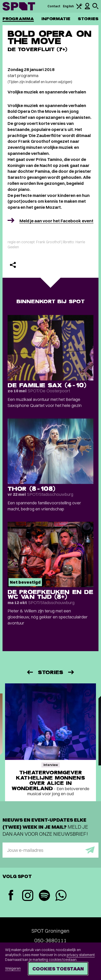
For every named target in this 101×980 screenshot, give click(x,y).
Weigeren (13, 968)
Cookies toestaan (58, 969)
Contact (54, 6)
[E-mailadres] (50, 850)
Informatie (56, 19)
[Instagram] (28, 896)
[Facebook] (11, 896)
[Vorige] (30, 672)
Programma (18, 19)
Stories (88, 19)
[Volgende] (71, 672)
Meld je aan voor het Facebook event (56, 221)
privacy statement (81, 955)
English (68, 6)
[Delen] (13, 265)
